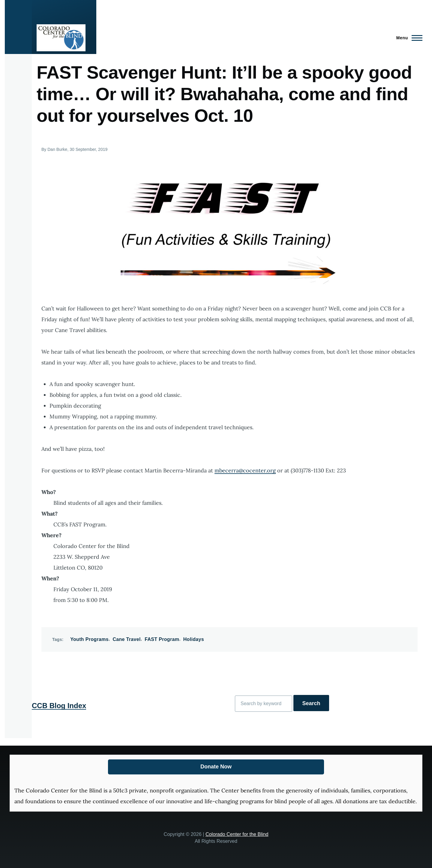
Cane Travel (126, 639)
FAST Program (162, 639)
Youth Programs (89, 639)
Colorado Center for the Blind (237, 834)
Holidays (194, 639)
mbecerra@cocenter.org (245, 470)
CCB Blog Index (59, 706)
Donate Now (216, 767)
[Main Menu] (408, 38)
